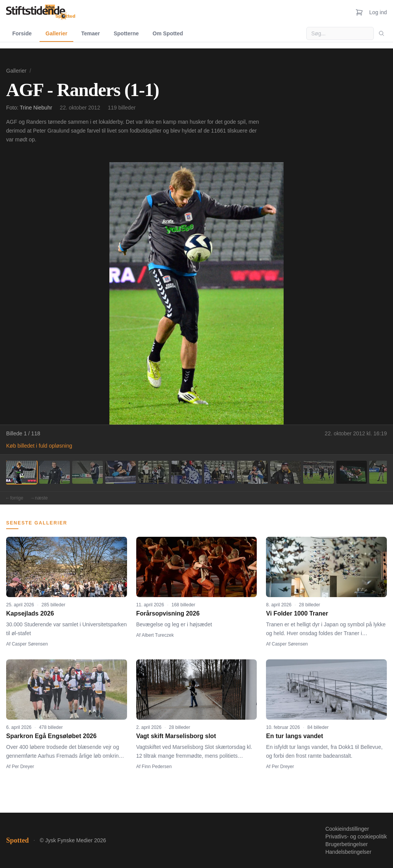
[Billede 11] (352, 472)
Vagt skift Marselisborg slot (176, 736)
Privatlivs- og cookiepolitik (356, 836)
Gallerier (57, 33)
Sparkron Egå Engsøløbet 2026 (51, 736)
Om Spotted (168, 33)
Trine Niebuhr (36, 108)
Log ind (378, 12)
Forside (22, 33)
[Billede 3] (88, 472)
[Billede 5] (154, 472)
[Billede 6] (187, 472)
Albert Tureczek (158, 635)
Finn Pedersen (157, 767)
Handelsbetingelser (348, 852)
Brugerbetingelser (347, 844)
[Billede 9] (286, 472)
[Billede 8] (253, 472)
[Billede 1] (21, 472)
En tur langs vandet (294, 736)
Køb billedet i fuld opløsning (39, 446)
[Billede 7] (220, 472)
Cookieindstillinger (347, 829)
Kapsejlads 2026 (30, 613)
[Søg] (381, 33)
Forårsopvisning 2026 (168, 613)
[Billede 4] (121, 472)
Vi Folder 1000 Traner (297, 613)
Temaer (90, 33)
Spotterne (126, 33)
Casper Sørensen (30, 644)
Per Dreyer (23, 767)
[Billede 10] (319, 472)
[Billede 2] (54, 472)
